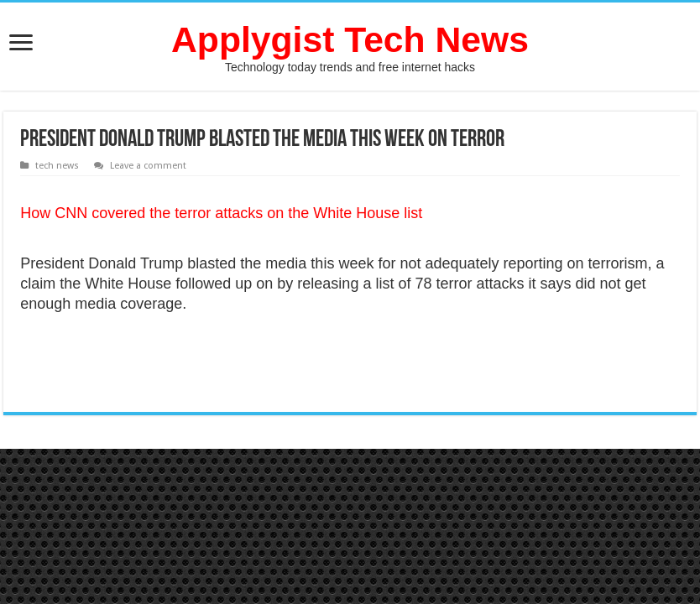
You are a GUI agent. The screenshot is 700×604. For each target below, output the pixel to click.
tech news (57, 166)
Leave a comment (148, 166)
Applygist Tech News (350, 39)
